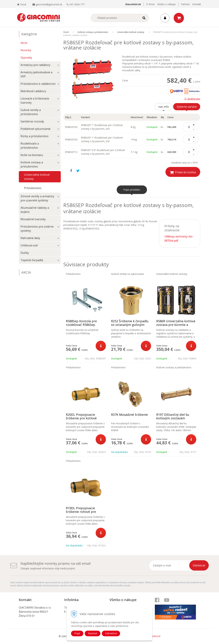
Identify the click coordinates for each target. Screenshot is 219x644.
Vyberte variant (187, 107)
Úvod (22, 4)
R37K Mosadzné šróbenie (129, 415)
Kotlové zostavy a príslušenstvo (32, 164)
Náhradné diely (30, 238)
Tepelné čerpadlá (32, 260)
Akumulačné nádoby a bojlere (35, 210)
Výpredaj (26, 58)
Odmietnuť (111, 633)
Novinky (26, 50)
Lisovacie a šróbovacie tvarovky (35, 101)
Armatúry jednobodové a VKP (36, 74)
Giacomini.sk (133, 4)
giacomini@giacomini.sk (49, 4)
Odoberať (199, 565)
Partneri (185, 4)
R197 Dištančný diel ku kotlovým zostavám (173, 416)
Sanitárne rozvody (32, 121)
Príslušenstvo (33, 188)
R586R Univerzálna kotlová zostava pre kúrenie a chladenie (176, 325)
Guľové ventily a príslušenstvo (31, 112)
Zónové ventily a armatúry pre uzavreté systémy (37, 198)
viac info (164, 107)
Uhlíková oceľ (29, 245)
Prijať (77, 633)
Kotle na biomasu (32, 155)
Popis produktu (132, 190)
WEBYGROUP (153, 636)
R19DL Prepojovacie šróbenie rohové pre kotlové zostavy (81, 512)
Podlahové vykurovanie (36, 129)
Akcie (24, 43)
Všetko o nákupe (166, 4)
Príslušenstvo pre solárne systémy (37, 229)
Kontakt (197, 4)
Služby (25, 253)
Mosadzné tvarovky (33, 219)
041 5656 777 (77, 4)
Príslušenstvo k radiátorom (38, 84)
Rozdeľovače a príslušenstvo (30, 146)
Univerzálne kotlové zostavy (37, 177)
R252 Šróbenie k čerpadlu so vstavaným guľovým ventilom (130, 325)
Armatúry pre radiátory (35, 65)
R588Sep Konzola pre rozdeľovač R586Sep (81, 323)
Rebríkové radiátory (33, 91)
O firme (150, 4)
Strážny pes (192, 99)
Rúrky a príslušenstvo (34, 136)
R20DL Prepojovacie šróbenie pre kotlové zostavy (81, 418)
